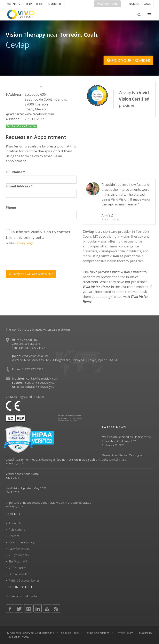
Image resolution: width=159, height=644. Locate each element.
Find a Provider (19, 574)
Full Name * (15, 172)
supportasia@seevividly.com (39, 387)
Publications (17, 530)
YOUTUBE (55, 4)
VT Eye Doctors (19, 555)
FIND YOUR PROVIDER (128, 60)
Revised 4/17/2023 (18, 637)
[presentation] (37, 258)
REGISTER (134, 4)
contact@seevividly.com (42, 378)
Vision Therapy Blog (22, 542)
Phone (11, 207)
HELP (29, 4)
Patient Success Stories (24, 580)
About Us (15, 523)
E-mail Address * (19, 186)
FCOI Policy (146, 633)
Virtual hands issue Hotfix (22, 474)
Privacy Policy (25, 243)
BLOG (40, 4)
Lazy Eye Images (19, 549)
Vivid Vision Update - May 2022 (26, 488)
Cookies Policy (70, 633)
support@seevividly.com (41, 383)
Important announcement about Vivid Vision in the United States (48, 503)
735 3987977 (34, 119)
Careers (14, 536)
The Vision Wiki (18, 561)
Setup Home (107, 4)
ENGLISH (14, 4)
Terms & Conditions (97, 633)
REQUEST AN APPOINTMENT (31, 274)
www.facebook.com (39, 114)
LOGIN (147, 4)
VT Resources (18, 568)
